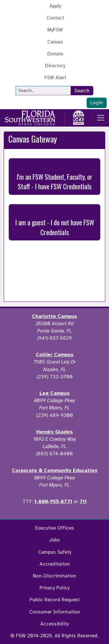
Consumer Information (55, 612)
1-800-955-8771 (53, 502)
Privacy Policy (54, 588)
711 (83, 502)
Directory (55, 66)
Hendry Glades (55, 432)
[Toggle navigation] (101, 118)
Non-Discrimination (54, 576)
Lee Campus (55, 393)
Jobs (54, 540)
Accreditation (55, 564)
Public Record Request (55, 600)
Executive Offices (55, 528)
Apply (55, 6)
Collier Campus (55, 355)
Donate (55, 54)
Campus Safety (55, 552)
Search (82, 91)
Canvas (55, 42)
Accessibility (54, 624)
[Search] (43, 91)
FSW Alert (55, 78)
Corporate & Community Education (55, 471)
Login (97, 103)
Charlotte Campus (54, 316)
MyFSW (55, 30)
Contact (55, 18)
